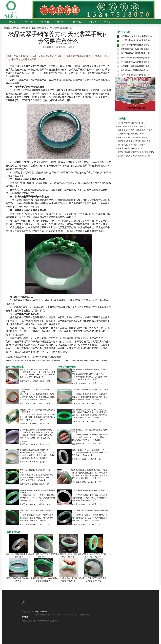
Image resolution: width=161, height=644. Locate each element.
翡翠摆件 (108, 22)
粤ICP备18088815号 (40, 612)
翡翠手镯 (29, 22)
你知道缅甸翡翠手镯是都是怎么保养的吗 (139, 70)
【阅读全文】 (39, 377)
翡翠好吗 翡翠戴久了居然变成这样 (136, 36)
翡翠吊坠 (61, 22)
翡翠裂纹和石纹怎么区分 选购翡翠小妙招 (88, 450)
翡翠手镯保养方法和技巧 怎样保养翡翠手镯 (140, 75)
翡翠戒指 (45, 22)
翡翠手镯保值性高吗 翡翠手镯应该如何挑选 (89, 410)
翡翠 (12, 66)
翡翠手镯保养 (25, 28)
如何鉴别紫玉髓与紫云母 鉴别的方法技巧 (36, 430)
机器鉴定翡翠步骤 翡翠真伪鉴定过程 (34, 450)
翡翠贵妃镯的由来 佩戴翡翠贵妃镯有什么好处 (90, 470)
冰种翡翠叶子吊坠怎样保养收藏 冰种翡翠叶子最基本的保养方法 (37, 361)
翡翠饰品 (77, 22)
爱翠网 (6, 28)
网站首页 (13, 22)
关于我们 (25, 617)
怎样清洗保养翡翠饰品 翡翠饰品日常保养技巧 (89, 361)
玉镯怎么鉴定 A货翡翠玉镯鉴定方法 (34, 369)
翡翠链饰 (93, 22)
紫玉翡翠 (23, 442)
